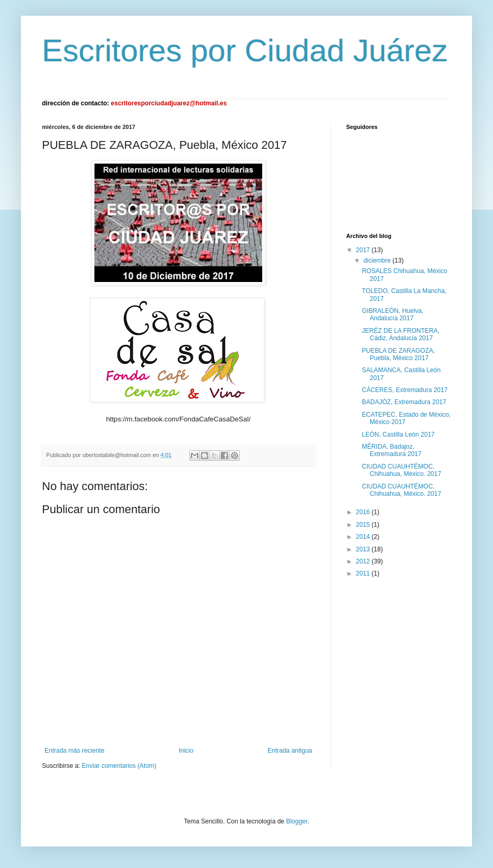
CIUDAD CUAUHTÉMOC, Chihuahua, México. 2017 (401, 470)
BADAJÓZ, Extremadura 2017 (404, 402)
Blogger (297, 821)
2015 (364, 525)
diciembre (378, 261)
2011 (364, 573)
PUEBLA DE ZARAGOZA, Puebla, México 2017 (398, 354)
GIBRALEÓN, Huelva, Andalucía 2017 (393, 314)
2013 (364, 549)
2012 (364, 561)
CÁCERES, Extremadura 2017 (405, 390)
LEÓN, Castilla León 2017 (398, 435)
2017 (364, 250)
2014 (364, 537)
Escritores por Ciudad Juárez (245, 51)
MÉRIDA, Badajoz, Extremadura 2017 (392, 450)
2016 (364, 512)
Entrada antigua (290, 751)
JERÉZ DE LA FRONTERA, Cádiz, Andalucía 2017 (401, 334)
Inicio (186, 751)
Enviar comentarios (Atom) (119, 766)
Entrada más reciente (74, 751)
